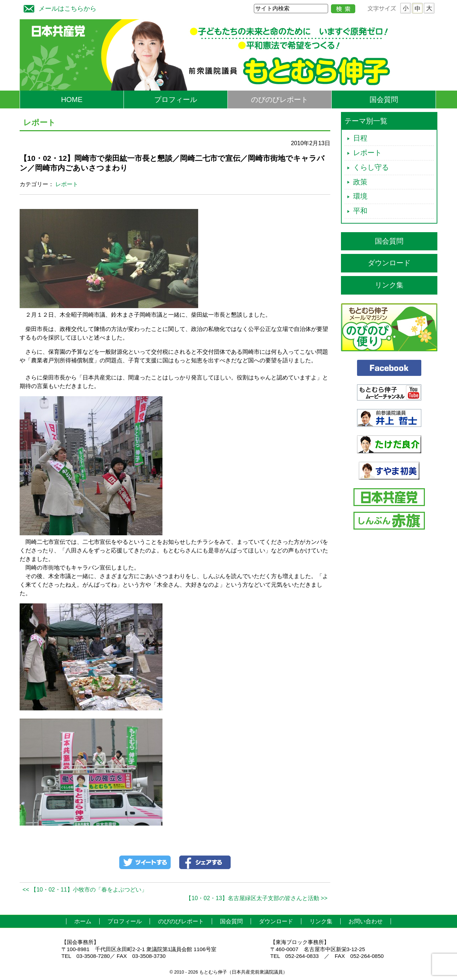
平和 (360, 211)
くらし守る (371, 167)
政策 (360, 182)
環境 (360, 196)
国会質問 (384, 99)
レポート (67, 184)
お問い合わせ (366, 921)
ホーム (83, 921)
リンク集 (389, 285)
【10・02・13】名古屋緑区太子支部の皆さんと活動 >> (257, 898)
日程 (360, 138)
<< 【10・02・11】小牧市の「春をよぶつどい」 (85, 890)
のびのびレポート (280, 99)
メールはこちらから (58, 8)
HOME (72, 99)
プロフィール (176, 99)
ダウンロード (389, 263)
